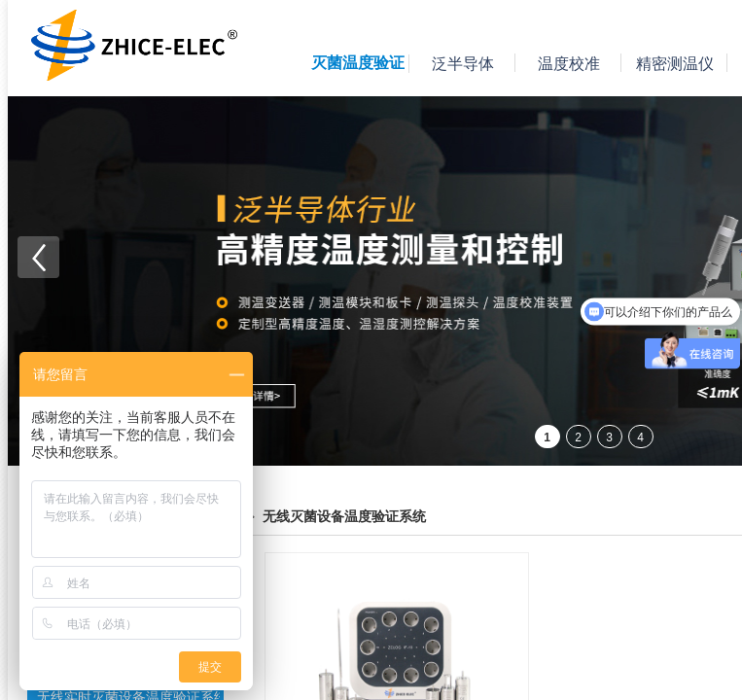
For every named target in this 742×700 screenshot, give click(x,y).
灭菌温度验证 (358, 63)
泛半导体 (463, 64)
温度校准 (569, 64)
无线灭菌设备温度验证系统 (344, 517)
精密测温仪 (675, 64)
